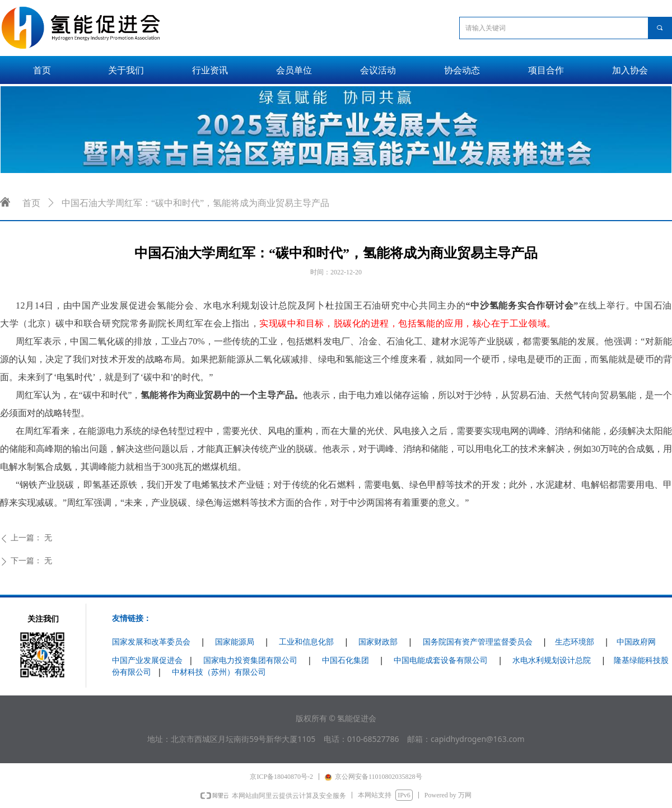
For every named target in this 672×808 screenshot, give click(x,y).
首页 (31, 203)
